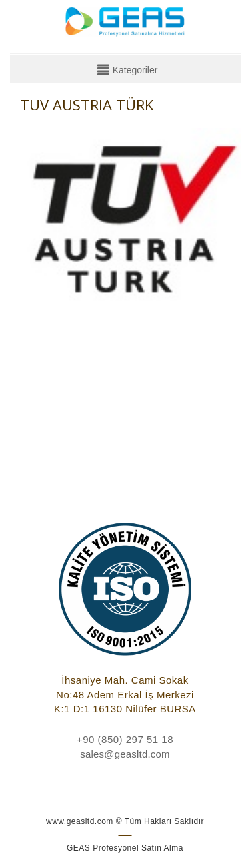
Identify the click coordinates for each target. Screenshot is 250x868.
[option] (131, 259)
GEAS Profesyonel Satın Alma (125, 848)
